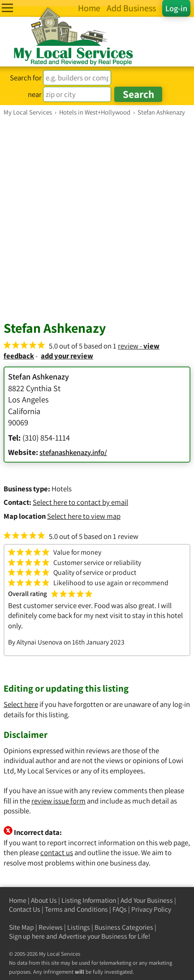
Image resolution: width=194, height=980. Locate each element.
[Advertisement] (97, 218)
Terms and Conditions (76, 909)
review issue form (58, 801)
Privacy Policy (151, 909)
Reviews (51, 927)
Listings (79, 927)
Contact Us (25, 909)
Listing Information (89, 900)
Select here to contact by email (80, 502)
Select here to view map (84, 516)
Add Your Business (147, 900)
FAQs (120, 909)
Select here (21, 704)
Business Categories (124, 927)
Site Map (22, 927)
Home (18, 900)
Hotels (62, 489)
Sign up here (27, 936)
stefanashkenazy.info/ (73, 452)
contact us (57, 852)
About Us (44, 900)
